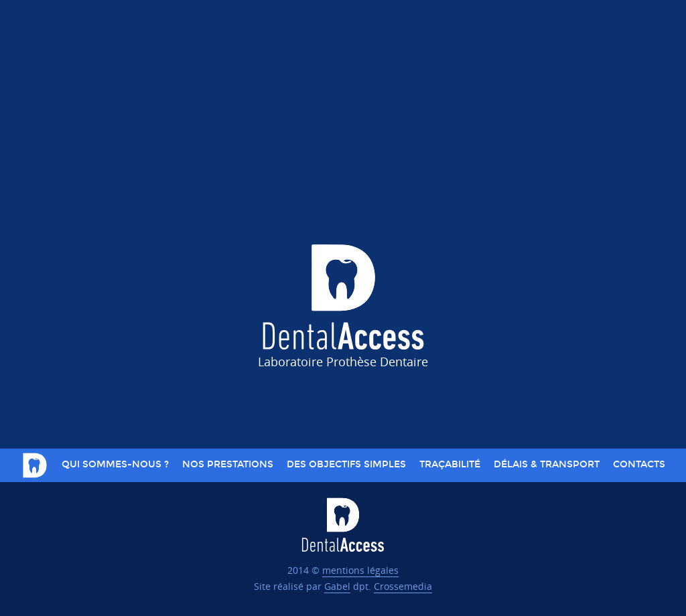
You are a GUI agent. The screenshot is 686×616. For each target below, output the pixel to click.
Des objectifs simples (346, 464)
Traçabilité (450, 464)
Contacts (639, 464)
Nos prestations (228, 464)
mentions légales (360, 570)
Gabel (337, 586)
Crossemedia (403, 586)
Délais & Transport (547, 464)
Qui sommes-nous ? (115, 464)
